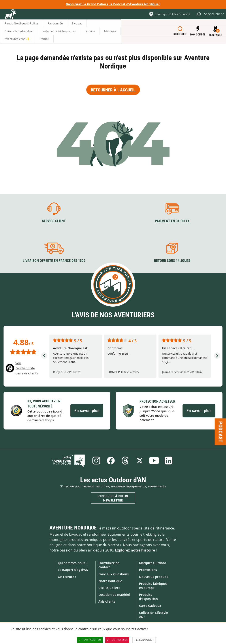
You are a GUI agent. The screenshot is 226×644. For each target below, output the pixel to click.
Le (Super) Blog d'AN (73, 570)
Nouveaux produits (154, 576)
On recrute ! (67, 576)
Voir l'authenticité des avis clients (27, 368)
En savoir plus (87, 411)
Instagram (96, 461)
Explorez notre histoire (135, 550)
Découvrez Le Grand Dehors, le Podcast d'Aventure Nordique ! (113, 4)
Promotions (148, 570)
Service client (54, 221)
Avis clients (107, 601)
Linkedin (169, 461)
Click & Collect (109, 588)
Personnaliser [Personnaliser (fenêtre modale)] (144, 640)
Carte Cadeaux (150, 606)
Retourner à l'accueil (113, 90)
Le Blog (69, 461)
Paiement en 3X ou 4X (172, 221)
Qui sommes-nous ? (73, 563)
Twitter (140, 461)
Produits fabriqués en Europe (153, 585)
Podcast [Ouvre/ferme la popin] (220, 432)
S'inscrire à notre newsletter (113, 498)
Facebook (111, 461)
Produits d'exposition (148, 597)
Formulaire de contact (109, 565)
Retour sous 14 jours (172, 261)
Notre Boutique (110, 581)
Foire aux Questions (114, 574)
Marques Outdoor (153, 563)
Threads (125, 461)
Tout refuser (117, 640)
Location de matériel (114, 595)
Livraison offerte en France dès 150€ (54, 261)
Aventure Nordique (73, 528)
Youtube (154, 461)
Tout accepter (90, 640)
